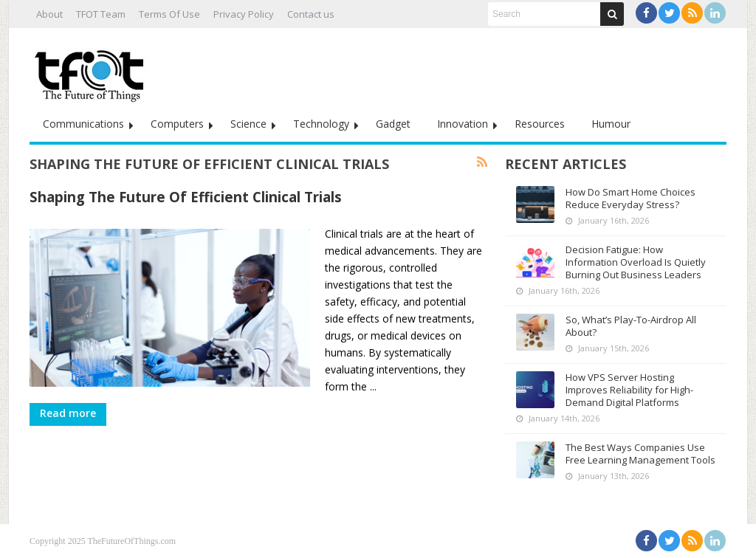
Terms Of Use (169, 14)
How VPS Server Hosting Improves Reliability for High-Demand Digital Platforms (629, 390)
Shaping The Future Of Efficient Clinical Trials (186, 197)
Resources (540, 124)
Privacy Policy (244, 14)
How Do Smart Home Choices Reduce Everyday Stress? (630, 198)
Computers (177, 124)
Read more (68, 413)
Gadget (393, 124)
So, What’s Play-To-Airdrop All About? (631, 326)
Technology (321, 124)
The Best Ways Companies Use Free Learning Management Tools (640, 454)
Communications (83, 124)
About (49, 14)
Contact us (311, 14)
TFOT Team (101, 14)
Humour (611, 124)
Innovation (463, 124)
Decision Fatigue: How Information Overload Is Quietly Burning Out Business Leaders (636, 262)
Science (248, 124)
